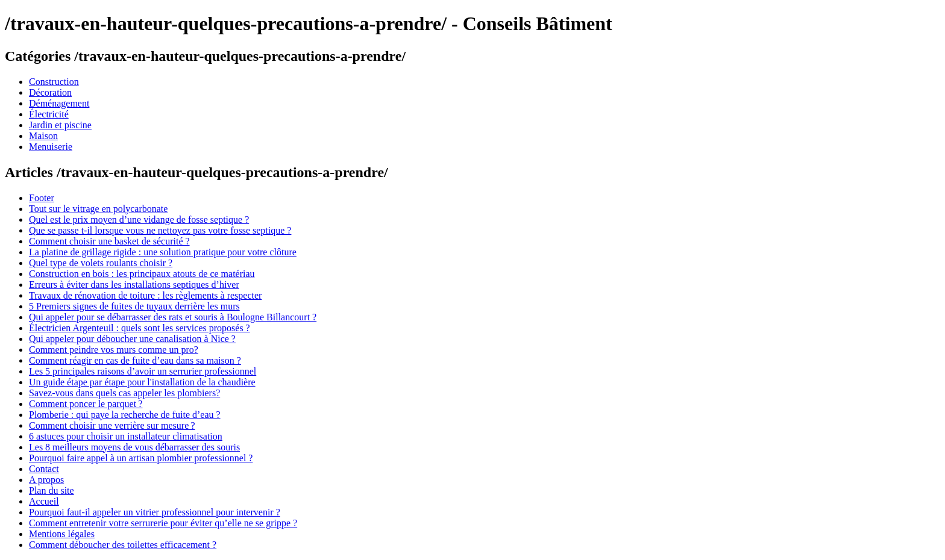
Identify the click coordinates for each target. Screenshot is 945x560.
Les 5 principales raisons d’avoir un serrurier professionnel (143, 371)
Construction (54, 82)
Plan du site (52, 490)
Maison (43, 136)
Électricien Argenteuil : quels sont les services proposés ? (140, 328)
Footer (42, 198)
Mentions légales (62, 534)
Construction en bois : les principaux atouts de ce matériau (142, 274)
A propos (46, 480)
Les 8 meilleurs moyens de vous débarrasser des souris (134, 447)
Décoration (50, 92)
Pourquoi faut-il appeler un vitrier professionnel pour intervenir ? (155, 512)
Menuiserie (51, 147)
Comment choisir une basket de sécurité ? (109, 241)
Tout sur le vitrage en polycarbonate (98, 209)
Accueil (44, 501)
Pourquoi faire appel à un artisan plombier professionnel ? (141, 458)
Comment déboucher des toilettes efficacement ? (123, 545)
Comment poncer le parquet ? (86, 404)
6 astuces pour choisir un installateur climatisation (126, 436)
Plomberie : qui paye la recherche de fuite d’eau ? (125, 415)
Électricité (49, 114)
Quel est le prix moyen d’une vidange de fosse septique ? (139, 219)
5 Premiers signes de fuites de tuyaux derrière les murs (134, 306)
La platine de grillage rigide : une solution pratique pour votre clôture (163, 252)
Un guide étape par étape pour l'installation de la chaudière (142, 382)
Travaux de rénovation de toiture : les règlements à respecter (145, 295)
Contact (44, 469)
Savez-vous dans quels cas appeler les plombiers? (124, 393)
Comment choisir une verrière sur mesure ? (112, 425)
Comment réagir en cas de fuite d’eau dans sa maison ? (135, 360)
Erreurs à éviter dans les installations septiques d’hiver (134, 285)
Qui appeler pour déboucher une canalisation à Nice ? (132, 339)
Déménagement (59, 103)
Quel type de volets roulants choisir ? (101, 263)
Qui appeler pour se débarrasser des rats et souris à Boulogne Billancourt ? (173, 317)
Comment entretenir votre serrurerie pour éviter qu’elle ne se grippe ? (163, 523)
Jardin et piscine (60, 125)
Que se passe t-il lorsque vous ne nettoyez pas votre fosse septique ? (160, 230)
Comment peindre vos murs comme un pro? (114, 350)
